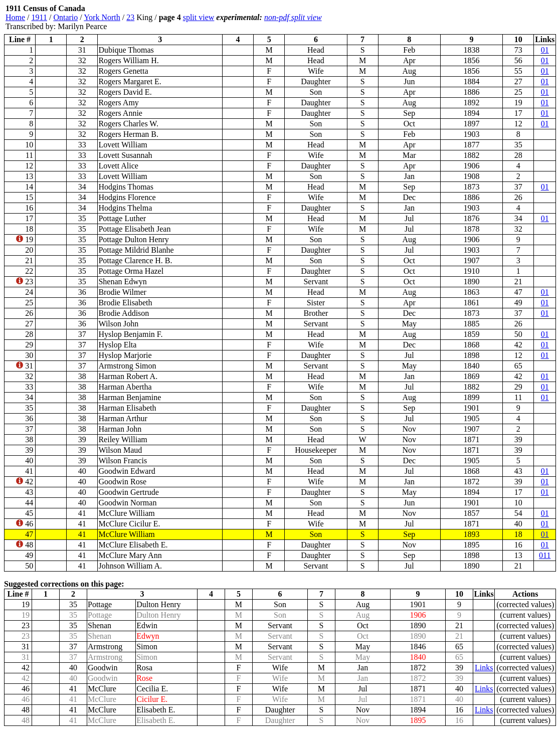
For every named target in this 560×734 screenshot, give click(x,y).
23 (130, 17)
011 (545, 555)
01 (545, 50)
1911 (39, 17)
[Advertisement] (496, 18)
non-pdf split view (293, 17)
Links (484, 668)
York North (102, 17)
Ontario (65, 17)
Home (15, 17)
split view (199, 17)
